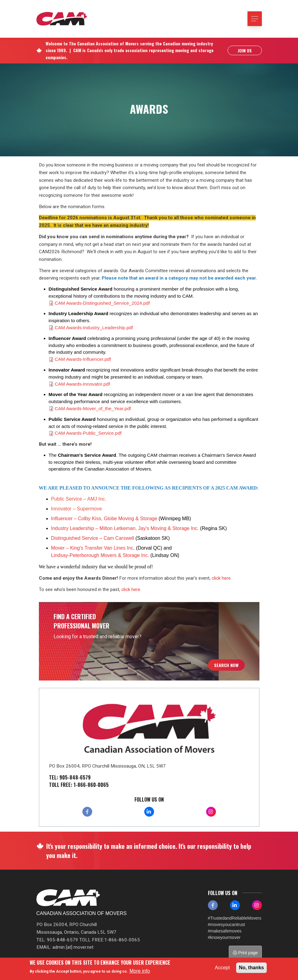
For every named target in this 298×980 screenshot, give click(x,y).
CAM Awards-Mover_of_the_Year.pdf (93, 408)
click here (221, 578)
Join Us (245, 51)
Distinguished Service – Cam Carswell (93, 538)
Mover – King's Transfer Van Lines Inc (92, 548)
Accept (223, 968)
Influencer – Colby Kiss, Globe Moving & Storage (104, 519)
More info (140, 971)
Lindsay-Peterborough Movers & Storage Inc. (100, 555)
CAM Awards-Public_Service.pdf (88, 433)
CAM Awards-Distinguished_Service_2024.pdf (102, 303)
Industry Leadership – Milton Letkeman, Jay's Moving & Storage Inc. (126, 528)
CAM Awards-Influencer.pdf (83, 359)
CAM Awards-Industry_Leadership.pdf (94, 328)
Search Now (226, 665)
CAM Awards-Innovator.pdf (82, 384)
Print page (245, 953)
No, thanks (251, 968)
